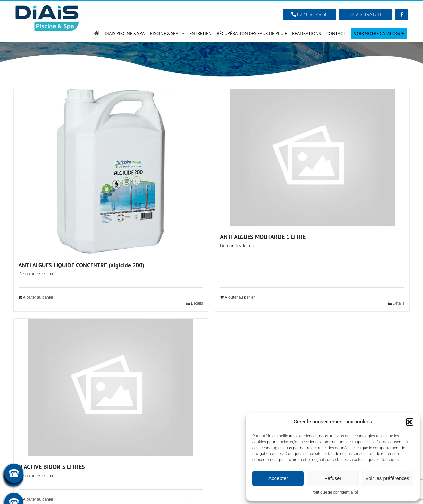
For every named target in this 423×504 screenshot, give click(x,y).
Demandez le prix (36, 274)
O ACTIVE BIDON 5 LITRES (52, 467)
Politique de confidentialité (335, 492)
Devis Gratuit (366, 14)
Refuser (333, 478)
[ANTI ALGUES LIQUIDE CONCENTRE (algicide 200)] (111, 171)
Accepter (278, 478)
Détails (197, 303)
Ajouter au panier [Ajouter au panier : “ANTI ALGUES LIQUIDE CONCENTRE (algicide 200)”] (38, 297)
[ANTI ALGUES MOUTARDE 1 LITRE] (312, 157)
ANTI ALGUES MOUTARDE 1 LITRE (263, 237)
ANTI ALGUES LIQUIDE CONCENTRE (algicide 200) (81, 265)
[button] (410, 422)
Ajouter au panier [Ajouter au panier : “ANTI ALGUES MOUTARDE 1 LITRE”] (240, 297)
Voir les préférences (387, 478)
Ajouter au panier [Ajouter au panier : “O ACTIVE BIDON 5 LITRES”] (38, 499)
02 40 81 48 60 (309, 14)
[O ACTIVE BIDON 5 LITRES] (111, 387)
